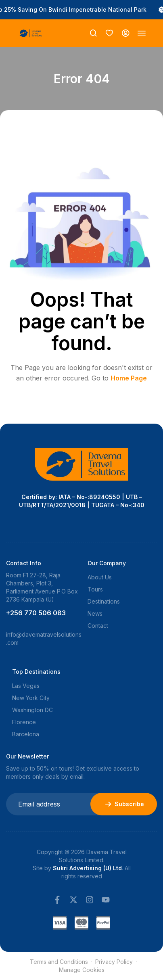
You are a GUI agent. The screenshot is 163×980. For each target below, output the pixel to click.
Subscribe (124, 804)
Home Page (129, 378)
